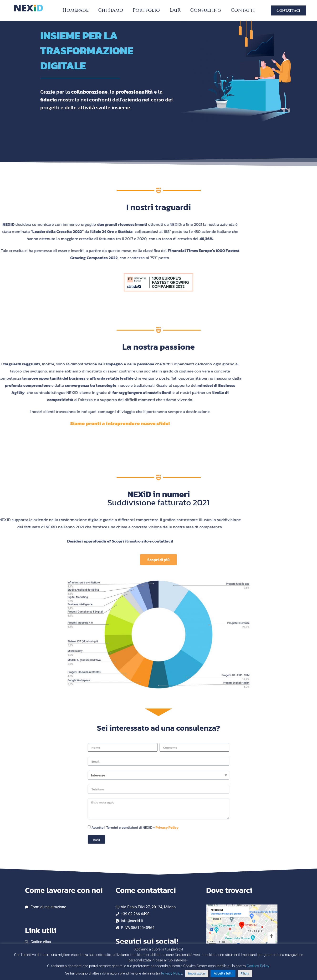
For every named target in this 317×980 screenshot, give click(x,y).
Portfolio (146, 10)
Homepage (76, 10)
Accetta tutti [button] (223, 973)
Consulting (206, 10)
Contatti (243, 10)
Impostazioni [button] (197, 973)
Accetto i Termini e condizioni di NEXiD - (149, 812)
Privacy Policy (162, 812)
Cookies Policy (258, 966)
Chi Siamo (111, 10)
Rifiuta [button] (245, 973)
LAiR (175, 10)
